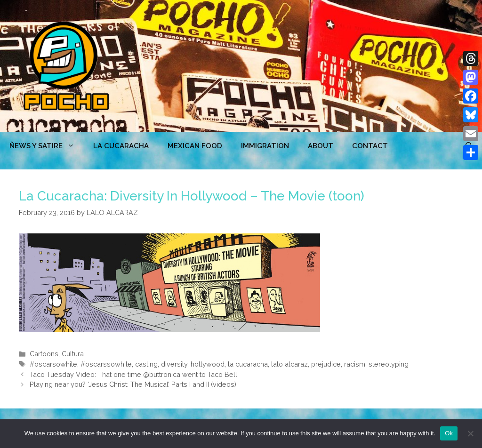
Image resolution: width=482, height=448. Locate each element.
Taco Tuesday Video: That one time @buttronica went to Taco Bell (133, 374)
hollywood (208, 364)
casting (146, 364)
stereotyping (389, 364)
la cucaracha (248, 364)
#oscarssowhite (106, 364)
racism (355, 364)
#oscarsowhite (53, 364)
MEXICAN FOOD (195, 146)
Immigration (265, 146)
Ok (449, 433)
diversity (174, 364)
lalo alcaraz (289, 364)
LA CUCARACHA (121, 146)
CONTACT (370, 146)
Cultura (73, 354)
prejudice (326, 364)
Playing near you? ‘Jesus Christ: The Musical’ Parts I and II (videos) (133, 384)
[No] (470, 433)
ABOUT (321, 146)
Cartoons (44, 354)
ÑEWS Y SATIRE (47, 146)
